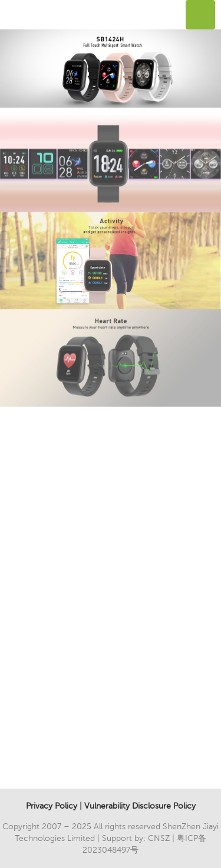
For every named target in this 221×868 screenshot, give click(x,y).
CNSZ (159, 838)
